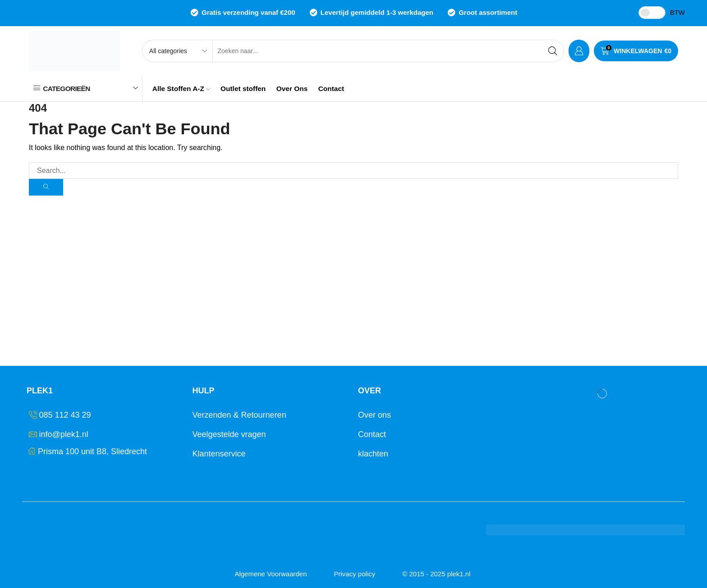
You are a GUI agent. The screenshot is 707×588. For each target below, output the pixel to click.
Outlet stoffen (243, 89)
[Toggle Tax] (652, 13)
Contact (331, 89)
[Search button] (553, 51)
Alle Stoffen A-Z (181, 89)
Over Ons (292, 89)
